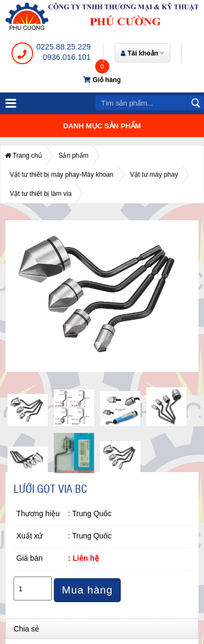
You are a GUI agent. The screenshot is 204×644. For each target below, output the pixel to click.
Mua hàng (87, 590)
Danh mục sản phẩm (102, 126)
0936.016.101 (67, 57)
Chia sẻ (26, 629)
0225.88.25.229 (64, 47)
